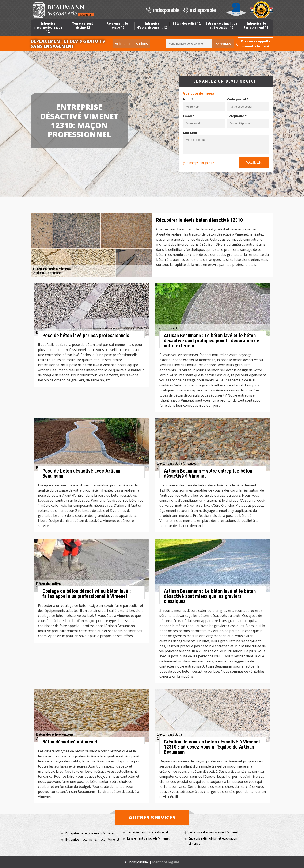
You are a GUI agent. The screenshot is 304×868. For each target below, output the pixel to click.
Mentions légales (166, 862)
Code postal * (238, 99)
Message (190, 133)
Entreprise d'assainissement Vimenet (214, 832)
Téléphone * (237, 116)
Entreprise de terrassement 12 (256, 26)
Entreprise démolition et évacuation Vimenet (213, 841)
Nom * (188, 99)
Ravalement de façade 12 (117, 26)
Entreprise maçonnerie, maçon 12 (48, 28)
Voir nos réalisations (131, 44)
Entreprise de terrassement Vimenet (90, 833)
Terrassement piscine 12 (83, 26)
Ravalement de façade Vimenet (148, 838)
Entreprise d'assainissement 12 (152, 26)
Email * (189, 116)
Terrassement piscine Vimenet (148, 832)
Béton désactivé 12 (187, 24)
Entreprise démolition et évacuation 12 (221, 26)
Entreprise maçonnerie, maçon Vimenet (92, 839)
